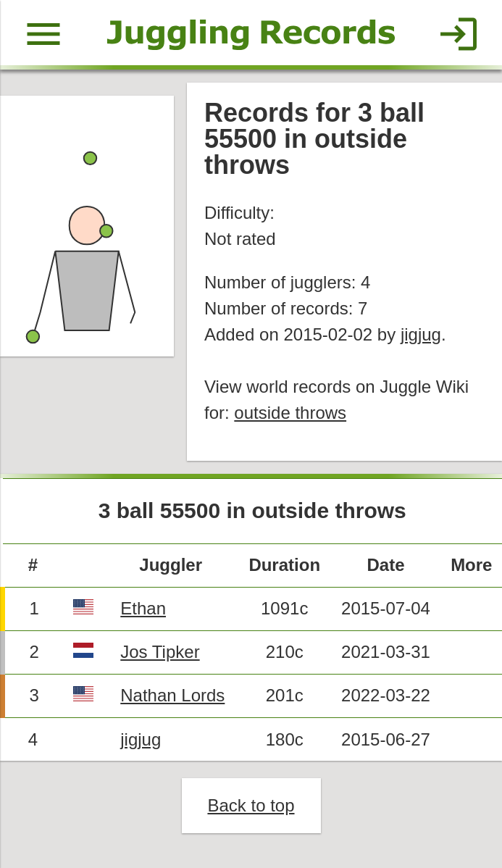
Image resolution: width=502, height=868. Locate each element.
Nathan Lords (172, 695)
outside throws (290, 413)
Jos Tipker (160, 652)
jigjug (421, 334)
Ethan (143, 608)
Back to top (251, 805)
